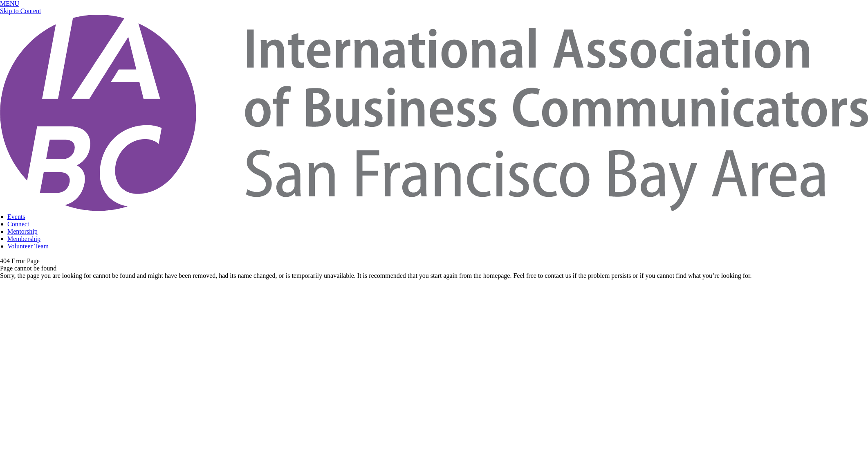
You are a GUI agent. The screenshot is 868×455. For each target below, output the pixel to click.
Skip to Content (20, 11)
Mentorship (22, 231)
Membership (24, 239)
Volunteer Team (28, 246)
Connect (18, 224)
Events (16, 217)
